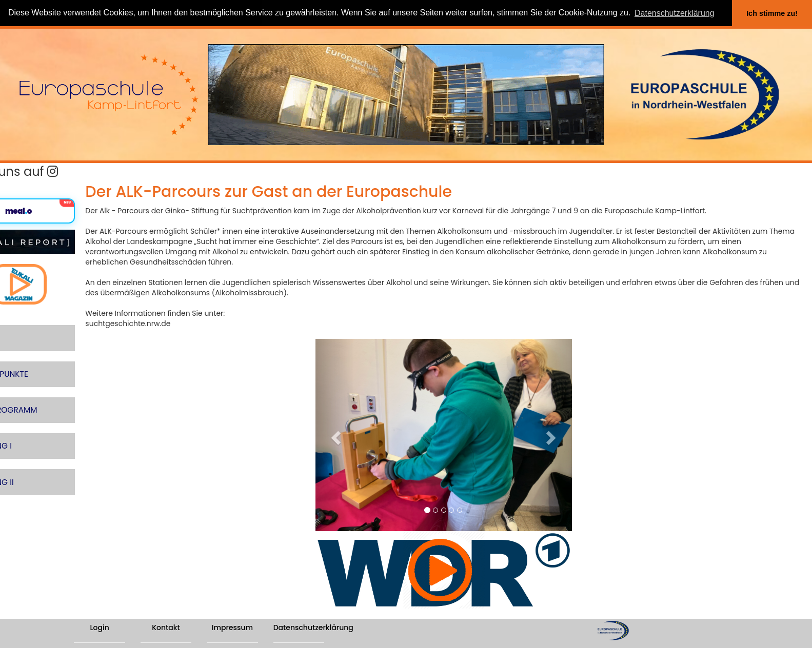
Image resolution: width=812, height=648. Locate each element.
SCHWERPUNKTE (36, 358)
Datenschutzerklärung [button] (675, 13)
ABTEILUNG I (28, 422)
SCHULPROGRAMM (40, 390)
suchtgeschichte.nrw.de (181, 323)
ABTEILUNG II (28, 453)
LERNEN (19, 326)
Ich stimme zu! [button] (772, 13)
